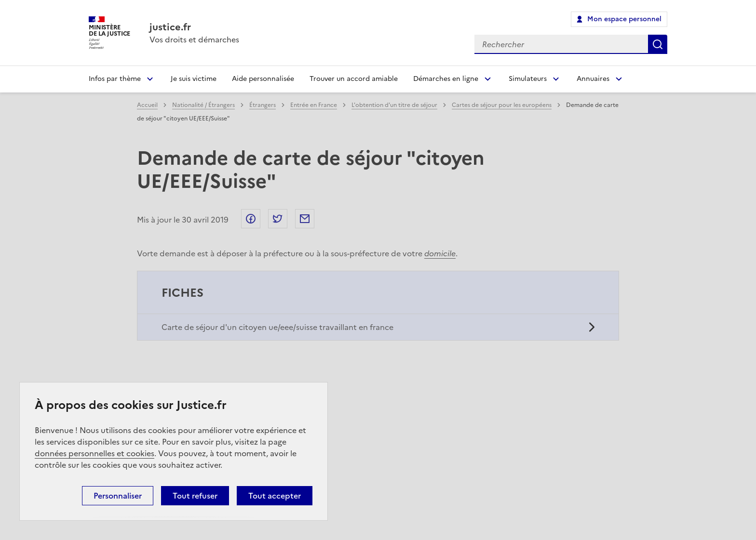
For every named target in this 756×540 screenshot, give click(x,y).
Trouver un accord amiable (354, 79)
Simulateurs (528, 79)
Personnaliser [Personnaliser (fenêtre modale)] (118, 496)
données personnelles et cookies (94, 453)
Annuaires (593, 79)
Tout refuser (195, 496)
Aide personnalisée (263, 79)
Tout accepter (275, 496)
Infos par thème (115, 79)
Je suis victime (194, 79)
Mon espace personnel (624, 19)
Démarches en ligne (446, 79)
